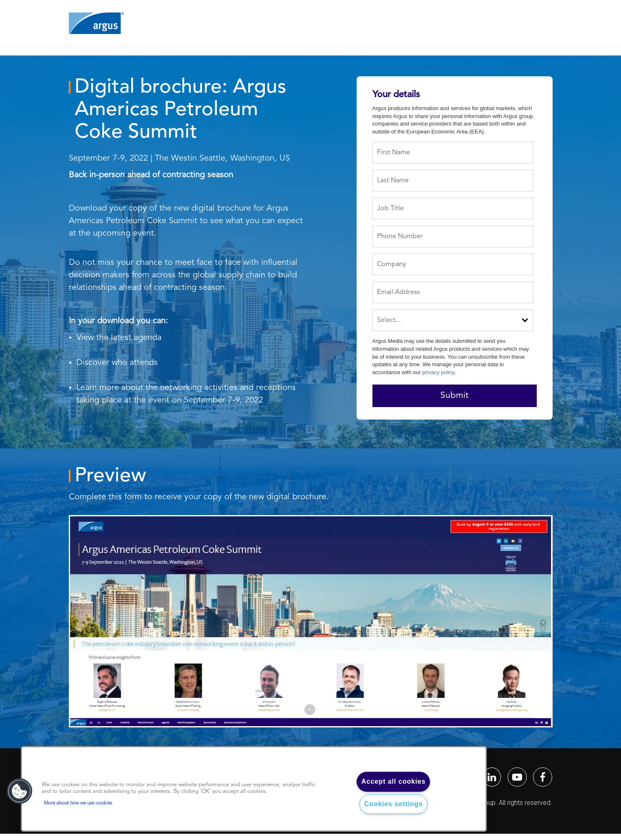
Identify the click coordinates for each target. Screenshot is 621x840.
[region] (254, 789)
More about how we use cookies (78, 803)
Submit (454, 396)
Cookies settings (393, 804)
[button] (20, 791)
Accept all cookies (393, 782)
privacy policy (438, 372)
